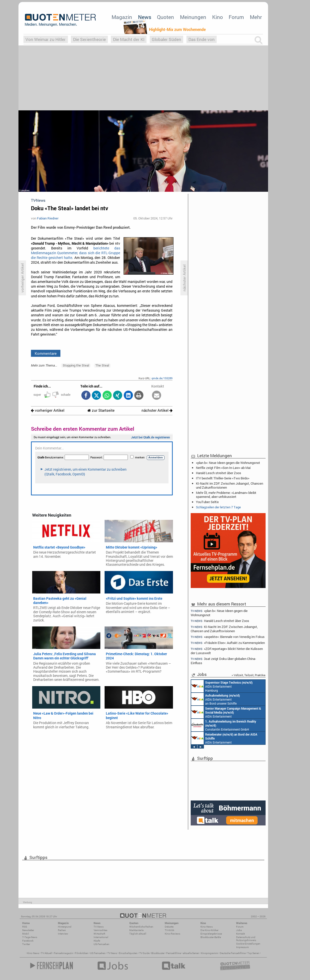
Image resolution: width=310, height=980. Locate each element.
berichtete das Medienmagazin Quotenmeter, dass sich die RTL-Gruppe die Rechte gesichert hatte (76, 253)
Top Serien (253, 953)
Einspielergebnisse (211, 934)
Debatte (169, 927)
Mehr (256, 17)
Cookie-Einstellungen (248, 944)
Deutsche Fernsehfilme (233, 953)
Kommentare (46, 353)
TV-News (99, 927)
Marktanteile (136, 930)
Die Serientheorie (89, 39)
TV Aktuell (47, 953)
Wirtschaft (99, 934)
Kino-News (207, 927)
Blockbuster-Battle (211, 937)
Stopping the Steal (76, 365)
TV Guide (144, 953)
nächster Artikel (157, 410)
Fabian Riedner (48, 218)
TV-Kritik (169, 930)
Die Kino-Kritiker (209, 930)
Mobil (26, 934)
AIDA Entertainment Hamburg (222, 686)
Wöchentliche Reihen (141, 927)
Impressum (242, 947)
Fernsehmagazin (64, 953)
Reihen (62, 930)
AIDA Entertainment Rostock (226, 712)
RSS (25, 927)
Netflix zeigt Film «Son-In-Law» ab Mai (223, 468)
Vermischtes (100, 930)
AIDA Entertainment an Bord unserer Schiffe (216, 699)
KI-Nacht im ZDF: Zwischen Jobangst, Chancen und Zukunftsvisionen (230, 485)
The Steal (102, 365)
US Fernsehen (98, 953)
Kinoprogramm (210, 953)
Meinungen (193, 17)
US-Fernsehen (101, 944)
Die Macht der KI (129, 39)
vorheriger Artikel (48, 410)
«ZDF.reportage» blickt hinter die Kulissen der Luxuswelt (227, 651)
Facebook (28, 941)
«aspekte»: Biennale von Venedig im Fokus (228, 637)
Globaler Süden (166, 39)
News (145, 17)
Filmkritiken (82, 953)
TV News (112, 953)
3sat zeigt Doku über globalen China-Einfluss (223, 661)
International (101, 937)
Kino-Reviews (172, 934)
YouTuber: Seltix (207, 502)
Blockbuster (158, 953)
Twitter (26, 944)
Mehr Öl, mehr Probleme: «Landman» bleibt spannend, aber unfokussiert (226, 495)
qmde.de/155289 (162, 378)
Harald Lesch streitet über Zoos (219, 473)
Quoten (165, 17)
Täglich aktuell (138, 934)
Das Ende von (202, 39)
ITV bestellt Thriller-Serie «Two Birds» (223, 478)
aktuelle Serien (191, 953)
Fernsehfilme (174, 953)
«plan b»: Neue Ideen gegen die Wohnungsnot (228, 463)
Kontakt (240, 934)
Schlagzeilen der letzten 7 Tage (218, 507)
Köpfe (97, 941)
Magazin (122, 17)
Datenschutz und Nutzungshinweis (246, 939)
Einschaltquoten (128, 953)
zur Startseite (101, 410)
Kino (218, 17)
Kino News (33, 953)
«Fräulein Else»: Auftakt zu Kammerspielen (228, 643)
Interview (63, 934)
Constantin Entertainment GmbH (224, 725)
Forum (236, 17)
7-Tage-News (30, 937)
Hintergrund (65, 927)
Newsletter (28, 930)
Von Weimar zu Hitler (46, 39)
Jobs (239, 930)
